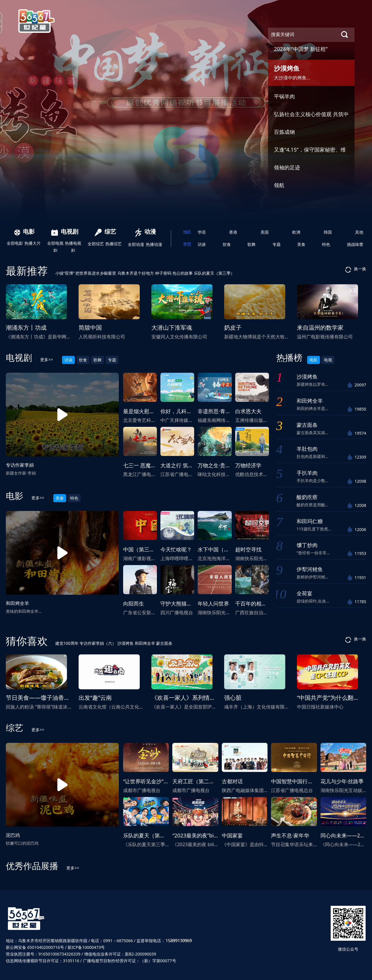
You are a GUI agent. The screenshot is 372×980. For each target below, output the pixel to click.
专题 (277, 244)
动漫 (146, 231)
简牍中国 (90, 327)
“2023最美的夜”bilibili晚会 (203, 835)
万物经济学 (248, 465)
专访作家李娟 (20, 465)
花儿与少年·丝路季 (342, 781)
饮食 (227, 244)
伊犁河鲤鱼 (310, 569)
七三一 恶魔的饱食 (145, 465)
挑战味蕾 (355, 244)
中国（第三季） (141, 549)
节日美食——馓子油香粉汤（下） (49, 698)
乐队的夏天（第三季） (214, 273)
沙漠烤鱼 (307, 377)
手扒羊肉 (307, 473)
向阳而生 (134, 603)
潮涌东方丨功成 (26, 327)
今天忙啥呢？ (176, 549)
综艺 (105, 231)
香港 (233, 232)
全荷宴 (304, 593)
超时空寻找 (248, 549)
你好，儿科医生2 (180, 411)
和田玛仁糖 (310, 521)
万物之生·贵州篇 (217, 465)
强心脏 (233, 698)
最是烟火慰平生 (141, 411)
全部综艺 (96, 244)
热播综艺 (114, 244)
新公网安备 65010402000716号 (35, 947)
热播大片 (33, 243)
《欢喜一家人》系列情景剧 (186, 698)
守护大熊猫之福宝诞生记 (189, 603)
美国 (265, 232)
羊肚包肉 (307, 449)
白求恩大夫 (248, 411)
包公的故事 (183, 273)
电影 (24, 231)
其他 (359, 232)
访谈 (202, 244)
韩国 (328, 232)
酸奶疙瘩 (307, 497)
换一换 (356, 269)
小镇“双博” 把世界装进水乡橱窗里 (86, 273)
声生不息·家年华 (290, 835)
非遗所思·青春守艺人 (222, 411)
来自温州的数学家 (320, 327)
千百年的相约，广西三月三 (267, 603)
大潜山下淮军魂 (172, 327)
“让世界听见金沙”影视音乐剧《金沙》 (167, 781)
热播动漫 (154, 244)
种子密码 (164, 273)
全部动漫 (136, 244)
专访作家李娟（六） (98, 643)
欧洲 (296, 232)
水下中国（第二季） (221, 549)
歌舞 (251, 244)
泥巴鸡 (13, 835)
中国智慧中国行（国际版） (302, 781)
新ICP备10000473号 (86, 947)
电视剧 (65, 231)
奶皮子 (233, 327)
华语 (202, 232)
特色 (326, 244)
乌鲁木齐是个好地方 (136, 273)
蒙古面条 (307, 425)
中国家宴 (232, 835)
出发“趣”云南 (95, 698)
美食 (301, 244)
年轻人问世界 (213, 603)
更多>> (47, 359)
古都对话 (232, 781)
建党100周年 (68, 643)
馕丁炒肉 (307, 545)
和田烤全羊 (17, 603)
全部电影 (15, 243)
